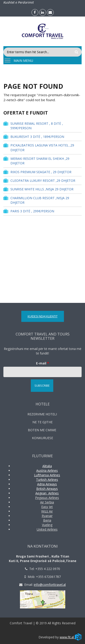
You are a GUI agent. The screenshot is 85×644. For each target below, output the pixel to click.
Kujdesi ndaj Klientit (43, 316)
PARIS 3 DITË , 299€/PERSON (29, 211)
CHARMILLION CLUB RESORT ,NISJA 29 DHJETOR (36, 200)
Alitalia (47, 466)
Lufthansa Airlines (47, 475)
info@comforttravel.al (50, 585)
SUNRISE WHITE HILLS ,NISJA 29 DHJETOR (38, 189)
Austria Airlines (47, 470)
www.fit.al (71, 637)
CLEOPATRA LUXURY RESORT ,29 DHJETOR (39, 181)
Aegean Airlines (47, 493)
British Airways (47, 489)
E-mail (42, 363)
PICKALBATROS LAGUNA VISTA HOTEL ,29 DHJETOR (39, 147)
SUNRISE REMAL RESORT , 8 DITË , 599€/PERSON (33, 126)
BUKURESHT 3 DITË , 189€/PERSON (34, 137)
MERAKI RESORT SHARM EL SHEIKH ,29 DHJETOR (36, 161)
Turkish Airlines (47, 480)
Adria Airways (47, 484)
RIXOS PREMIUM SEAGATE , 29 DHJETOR (37, 172)
